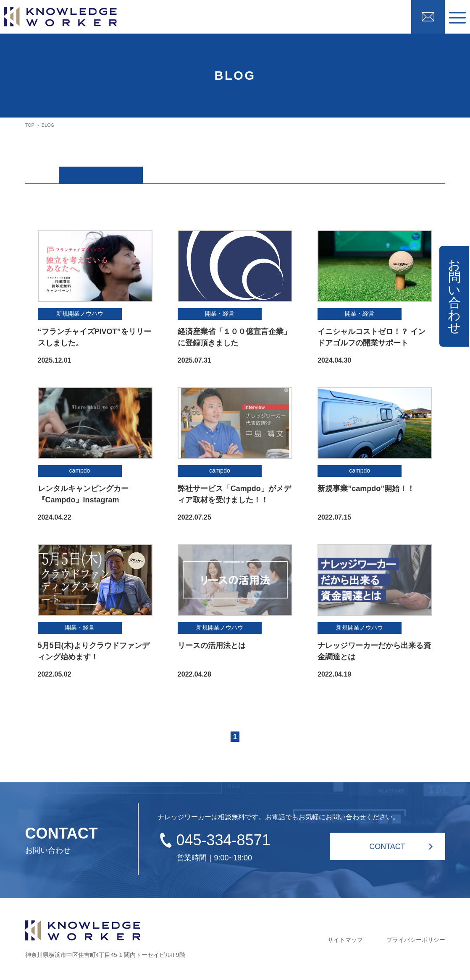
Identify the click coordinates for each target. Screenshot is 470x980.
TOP (30, 125)
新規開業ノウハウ (269, 171)
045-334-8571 (223, 838)
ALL (101, 171)
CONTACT (387, 844)
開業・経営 (353, 171)
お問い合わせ (454, 296)
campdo (184, 171)
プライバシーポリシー (416, 938)
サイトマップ (345, 938)
